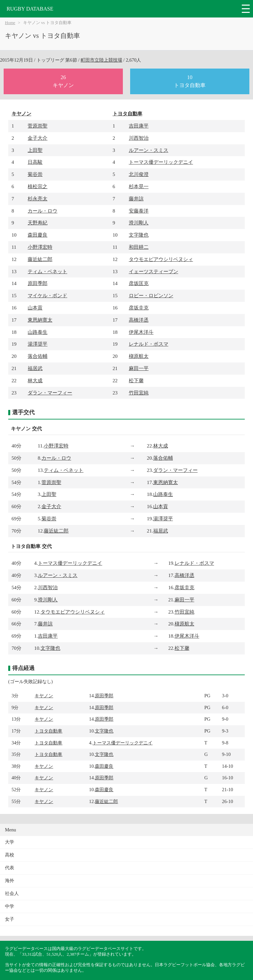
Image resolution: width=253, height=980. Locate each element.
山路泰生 (38, 332)
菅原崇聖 (38, 126)
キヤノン (21, 114)
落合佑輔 (38, 356)
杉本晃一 (139, 186)
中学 (10, 906)
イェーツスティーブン (154, 271)
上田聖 (35, 150)
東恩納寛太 (40, 320)
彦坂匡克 (139, 283)
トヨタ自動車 (127, 114)
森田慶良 (38, 235)
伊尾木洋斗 (141, 332)
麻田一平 (139, 368)
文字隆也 (139, 235)
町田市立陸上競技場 (101, 60)
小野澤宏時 (40, 247)
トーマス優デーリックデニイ (161, 162)
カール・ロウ (42, 211)
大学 (10, 842)
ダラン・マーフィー (50, 393)
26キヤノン (63, 81)
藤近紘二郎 (40, 259)
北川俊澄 (139, 174)
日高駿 (35, 162)
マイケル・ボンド (47, 295)
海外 (10, 881)
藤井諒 (136, 199)
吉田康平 (139, 126)
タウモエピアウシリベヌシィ (161, 259)
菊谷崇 (35, 174)
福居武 (35, 368)
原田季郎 (38, 283)
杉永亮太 (38, 199)
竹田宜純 (139, 393)
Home (10, 23)
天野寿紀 (38, 223)
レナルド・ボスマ (149, 344)
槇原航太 (139, 356)
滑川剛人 (139, 223)
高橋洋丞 (139, 320)
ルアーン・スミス (149, 150)
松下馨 (136, 380)
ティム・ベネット (47, 271)
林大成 (35, 380)
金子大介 (38, 138)
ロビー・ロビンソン (151, 295)
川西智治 (139, 138)
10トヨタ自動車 (190, 81)
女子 (10, 919)
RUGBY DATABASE (30, 9)
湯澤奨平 (38, 344)
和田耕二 (139, 247)
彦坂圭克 (139, 308)
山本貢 (35, 308)
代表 (10, 868)
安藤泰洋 (139, 211)
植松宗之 (38, 186)
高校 (10, 855)
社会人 (12, 894)
